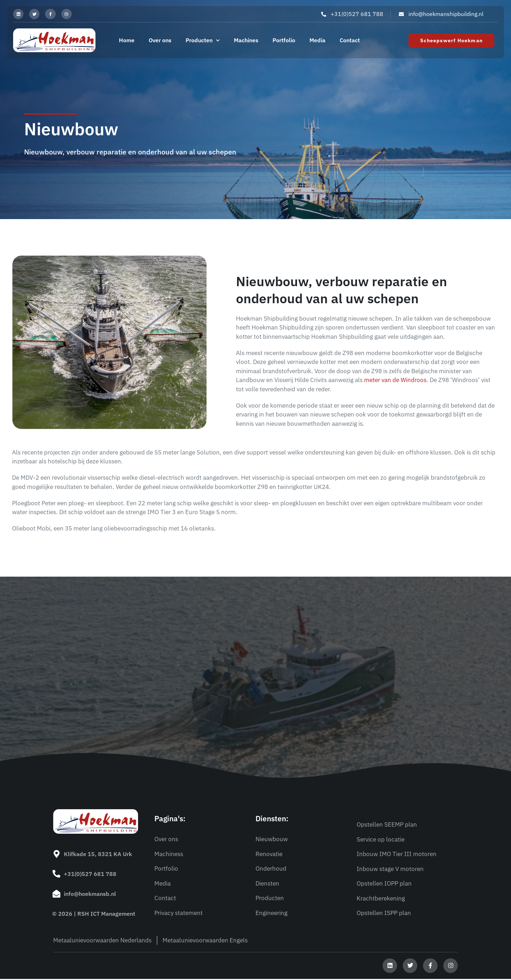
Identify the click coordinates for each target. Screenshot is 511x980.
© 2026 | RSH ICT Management (94, 913)
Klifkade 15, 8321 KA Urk (97, 856)
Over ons (160, 42)
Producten (203, 42)
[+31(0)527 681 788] (56, 875)
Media (317, 42)
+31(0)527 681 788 (89, 875)
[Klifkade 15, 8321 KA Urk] (56, 856)
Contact (350, 42)
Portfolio (284, 42)
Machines (246, 42)
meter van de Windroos (395, 382)
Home (127, 42)
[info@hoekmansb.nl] (56, 894)
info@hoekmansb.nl (89, 894)
